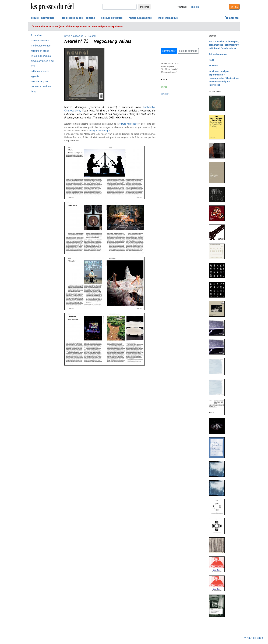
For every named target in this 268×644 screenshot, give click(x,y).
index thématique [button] (168, 18)
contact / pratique (41, 87)
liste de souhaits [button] (188, 51)
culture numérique (128, 124)
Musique (213, 66)
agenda (35, 76)
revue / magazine (74, 36)
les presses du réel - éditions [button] (78, 18)
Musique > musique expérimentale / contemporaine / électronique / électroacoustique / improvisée (224, 78)
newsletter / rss (40, 82)
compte (232, 18)
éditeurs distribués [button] (112, 18)
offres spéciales (40, 41)
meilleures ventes (41, 46)
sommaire (165, 94)
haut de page (253, 638)
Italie (211, 60)
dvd (33, 66)
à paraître (36, 36)
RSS (234, 7)
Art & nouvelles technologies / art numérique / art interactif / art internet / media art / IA (224, 45)
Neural (92, 36)
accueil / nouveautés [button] (43, 18)
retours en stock (40, 51)
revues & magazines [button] (140, 18)
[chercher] (119, 7)
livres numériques (41, 56)
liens (34, 92)
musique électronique (100, 131)
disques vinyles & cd (42, 61)
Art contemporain (218, 54)
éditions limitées (40, 71)
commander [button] (169, 51)
